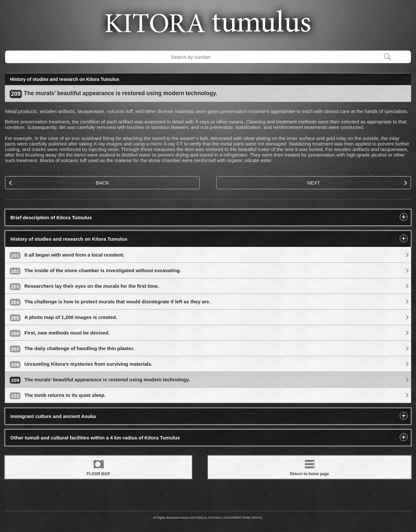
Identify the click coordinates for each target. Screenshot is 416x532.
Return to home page (309, 467)
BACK (59, 183)
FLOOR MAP (98, 467)
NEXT (357, 183)
